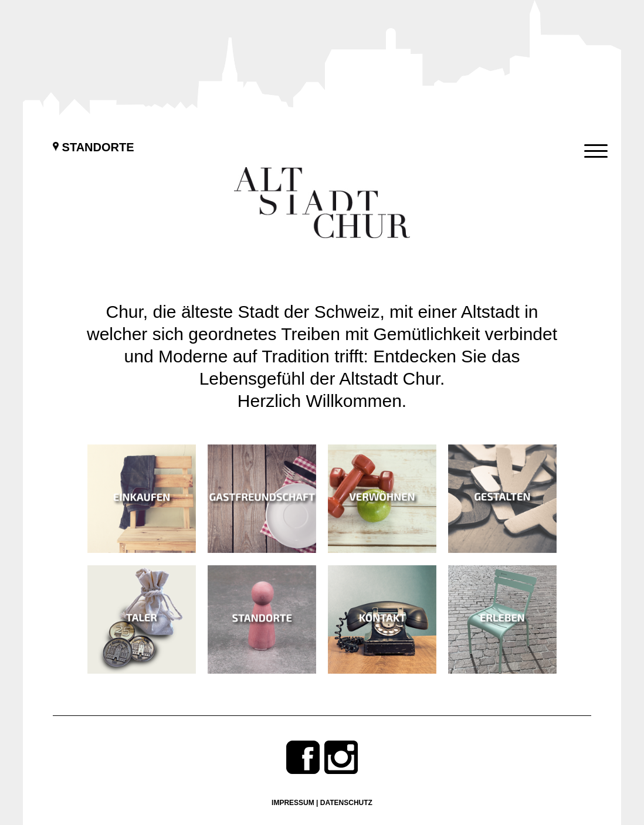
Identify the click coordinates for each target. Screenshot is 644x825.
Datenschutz (346, 803)
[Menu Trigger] (596, 151)
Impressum (293, 803)
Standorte (94, 147)
